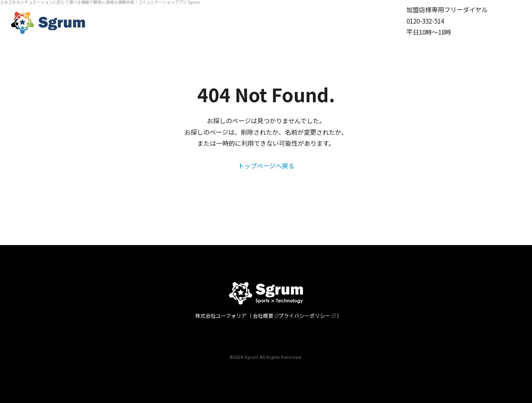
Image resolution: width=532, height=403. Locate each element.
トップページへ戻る (266, 166)
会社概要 (263, 316)
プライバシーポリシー (304, 316)
